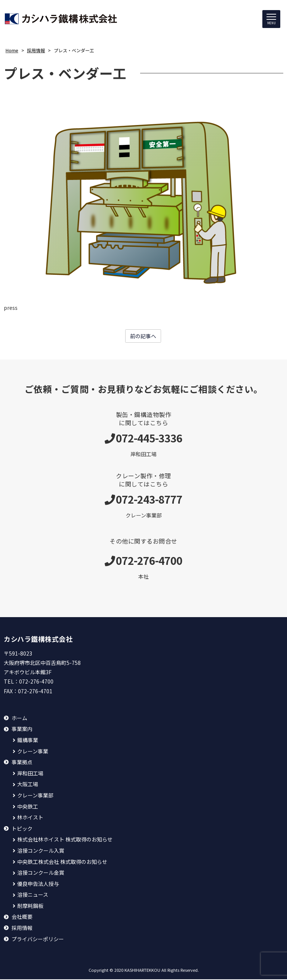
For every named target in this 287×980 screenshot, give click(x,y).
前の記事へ (143, 337)
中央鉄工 (28, 807)
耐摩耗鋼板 (30, 906)
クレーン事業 (33, 752)
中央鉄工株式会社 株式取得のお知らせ (62, 862)
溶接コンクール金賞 (41, 873)
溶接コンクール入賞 (41, 851)
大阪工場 (28, 785)
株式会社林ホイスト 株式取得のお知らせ (65, 840)
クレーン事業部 (35, 796)
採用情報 (22, 928)
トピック (22, 829)
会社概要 (22, 917)
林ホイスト (30, 818)
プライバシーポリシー (38, 939)
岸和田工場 (30, 774)
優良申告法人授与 (38, 884)
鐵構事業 (28, 741)
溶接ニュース (33, 895)
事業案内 (22, 730)
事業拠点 (22, 763)
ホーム (19, 718)
